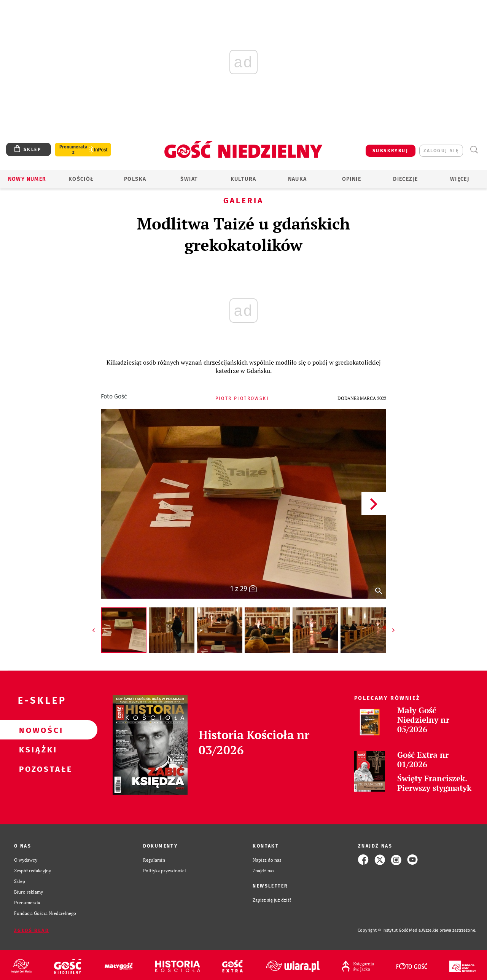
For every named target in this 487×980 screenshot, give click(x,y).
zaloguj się (441, 151)
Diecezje (405, 179)
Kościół (81, 179)
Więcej (460, 179)
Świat (189, 179)
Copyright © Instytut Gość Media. (390, 930)
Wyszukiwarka (474, 150)
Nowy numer (27, 179)
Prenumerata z (73, 150)
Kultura (243, 179)
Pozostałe (37, 769)
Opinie (352, 179)
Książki (37, 749)
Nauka (298, 179)
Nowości (37, 730)
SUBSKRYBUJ (390, 151)
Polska (135, 179)
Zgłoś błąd (32, 931)
